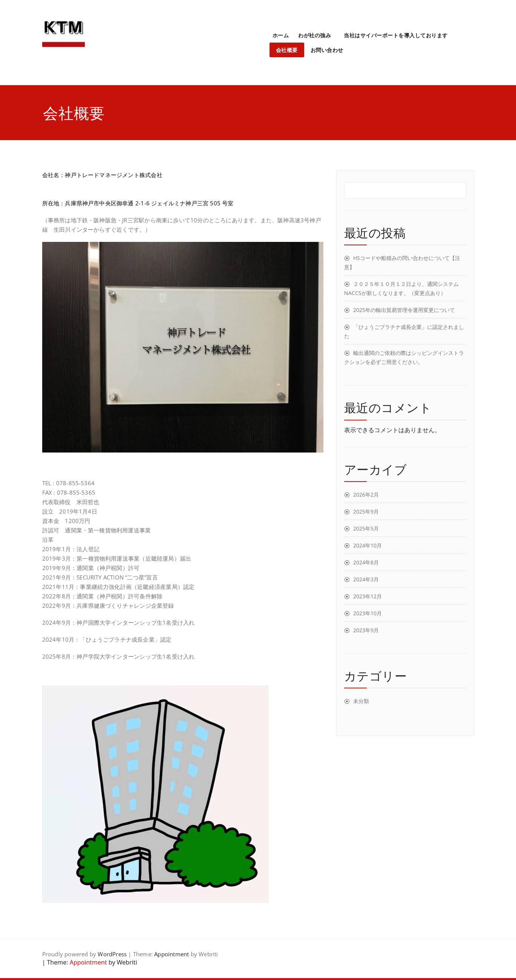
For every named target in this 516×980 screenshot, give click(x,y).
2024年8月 (366, 562)
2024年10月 (367, 545)
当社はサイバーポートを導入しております (396, 35)
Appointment (171, 954)
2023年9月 (366, 630)
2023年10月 (367, 613)
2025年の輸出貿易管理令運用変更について (404, 310)
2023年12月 (367, 596)
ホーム (281, 35)
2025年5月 (366, 528)
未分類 (361, 701)
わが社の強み (315, 35)
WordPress (112, 954)
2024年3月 (366, 579)
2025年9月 (366, 511)
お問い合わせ (327, 50)
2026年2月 (366, 495)
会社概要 (287, 50)
